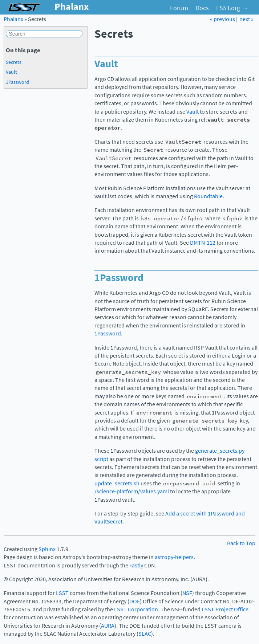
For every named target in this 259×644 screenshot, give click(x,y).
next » (246, 19)
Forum (179, 8)
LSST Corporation (136, 609)
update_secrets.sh (117, 483)
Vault (193, 112)
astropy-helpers (174, 557)
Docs (202, 8)
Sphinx (47, 549)
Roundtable (208, 196)
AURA (108, 626)
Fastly (136, 565)
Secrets (14, 62)
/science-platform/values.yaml (132, 491)
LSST (62, 593)
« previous (223, 19)
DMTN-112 (203, 243)
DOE (135, 601)
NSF (187, 593)
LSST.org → (232, 8)
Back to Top (241, 543)
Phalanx (13, 19)
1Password (108, 333)
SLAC (145, 634)
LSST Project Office (225, 609)
